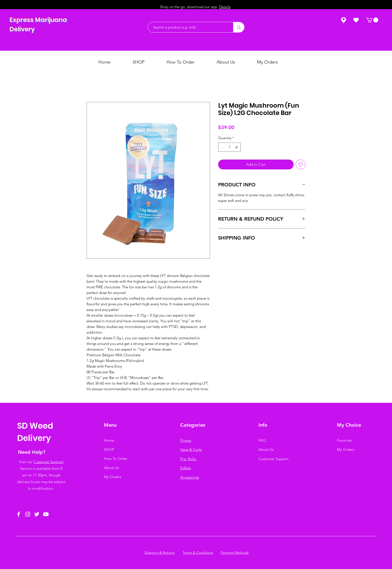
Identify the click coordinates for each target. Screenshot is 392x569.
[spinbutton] (229, 147)
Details (225, 7)
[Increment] (237, 147)
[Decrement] (222, 147)
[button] (372, 20)
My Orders (113, 477)
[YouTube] (46, 514)
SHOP (109, 449)
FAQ (262, 440)
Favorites (344, 440)
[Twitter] (37, 514)
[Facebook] (19, 514)
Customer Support (48, 462)
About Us (112, 468)
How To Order (116, 459)
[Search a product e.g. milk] (188, 27)
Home (109, 440)
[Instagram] (28, 514)
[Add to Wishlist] (301, 165)
